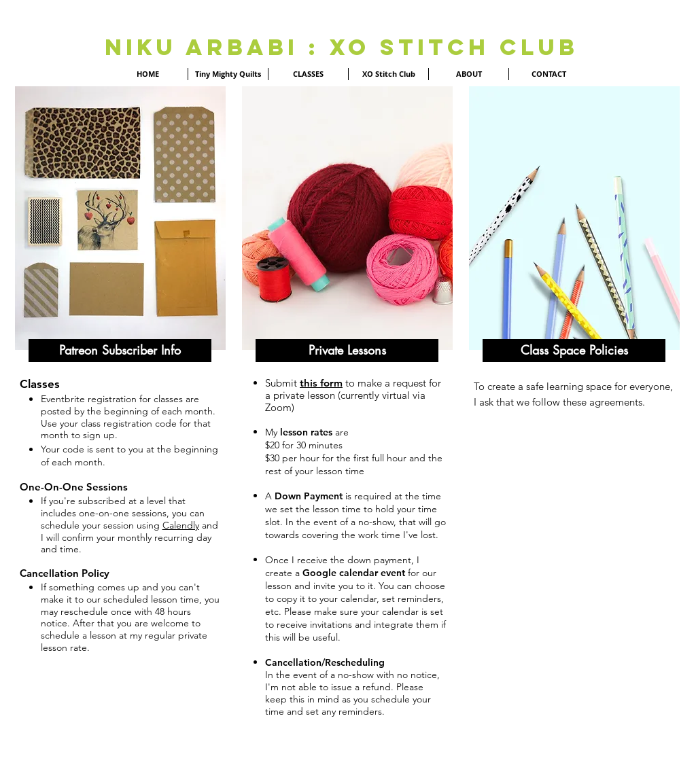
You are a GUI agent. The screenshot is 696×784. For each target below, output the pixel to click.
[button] (120, 351)
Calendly (181, 525)
